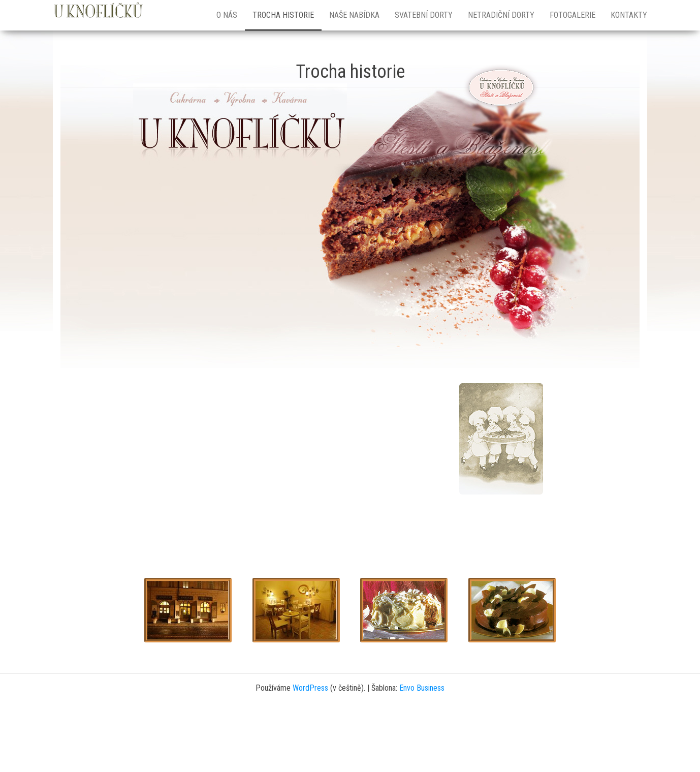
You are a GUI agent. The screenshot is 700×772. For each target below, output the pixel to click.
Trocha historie (283, 15)
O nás (227, 15)
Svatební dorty (424, 15)
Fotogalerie (572, 15)
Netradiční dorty (501, 15)
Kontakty (629, 15)
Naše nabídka (354, 15)
